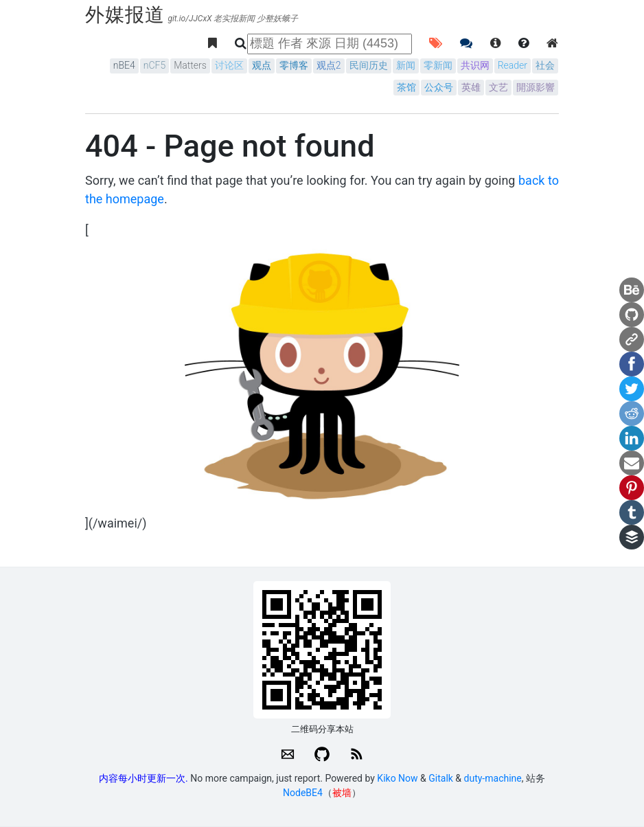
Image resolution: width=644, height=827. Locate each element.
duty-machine (493, 778)
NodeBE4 (303, 793)
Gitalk (441, 778)
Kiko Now (397, 778)
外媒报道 (125, 15)
